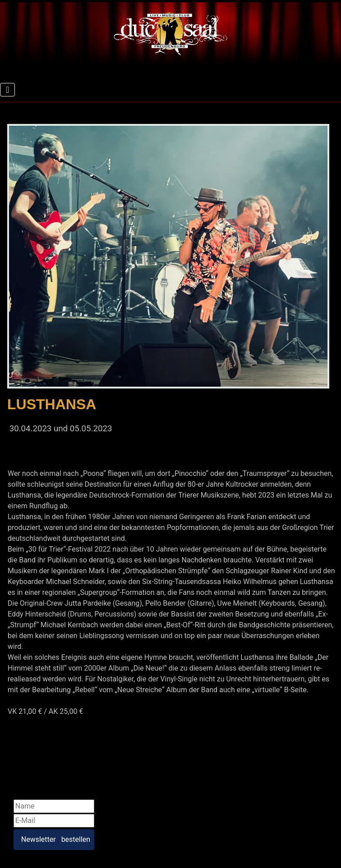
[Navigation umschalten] (7, 90)
